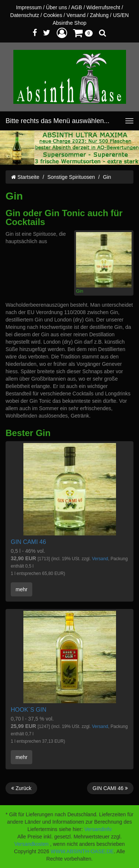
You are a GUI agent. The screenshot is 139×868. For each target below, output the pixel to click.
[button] (62, 33)
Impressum (29, 7)
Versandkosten (31, 844)
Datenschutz (25, 15)
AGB (77, 7)
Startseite (25, 177)
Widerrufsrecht (103, 7)
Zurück (21, 788)
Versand (76, 15)
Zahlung (99, 15)
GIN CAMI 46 (28, 542)
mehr (21, 589)
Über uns (57, 7)
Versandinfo (98, 829)
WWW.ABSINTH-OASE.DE (82, 851)
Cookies (53, 15)
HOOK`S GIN (29, 710)
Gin (107, 177)
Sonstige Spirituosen (71, 177)
